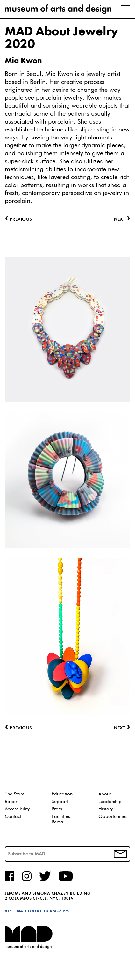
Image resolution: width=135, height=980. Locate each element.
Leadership (110, 802)
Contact (13, 817)
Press (57, 809)
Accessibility (17, 809)
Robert (12, 802)
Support (60, 802)
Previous (18, 728)
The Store (15, 794)
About (105, 794)
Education (62, 794)
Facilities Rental (61, 819)
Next (122, 728)
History (106, 809)
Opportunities (113, 817)
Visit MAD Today (23, 911)
